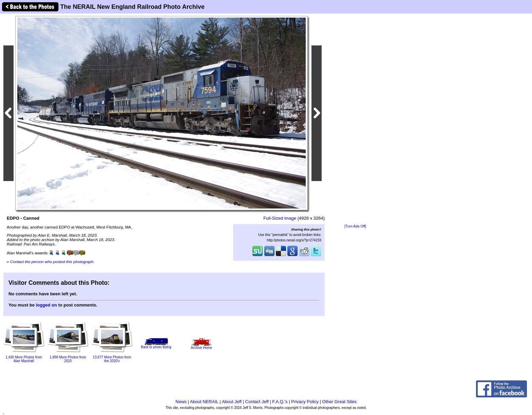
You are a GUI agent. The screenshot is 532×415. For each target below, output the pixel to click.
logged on (46, 305)
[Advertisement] (355, 119)
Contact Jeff (257, 402)
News (181, 402)
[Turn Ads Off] (355, 226)
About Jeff (232, 402)
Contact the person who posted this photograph (52, 262)
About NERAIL (204, 402)
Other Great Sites (339, 402)
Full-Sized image (280, 218)
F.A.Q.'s (280, 402)
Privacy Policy (305, 402)
